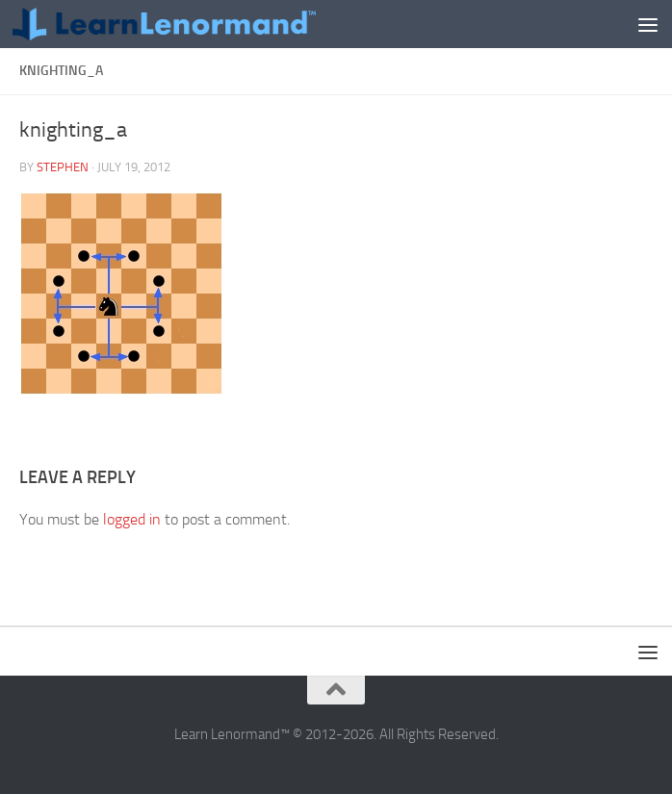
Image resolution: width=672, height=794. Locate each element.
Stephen (63, 167)
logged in (132, 519)
